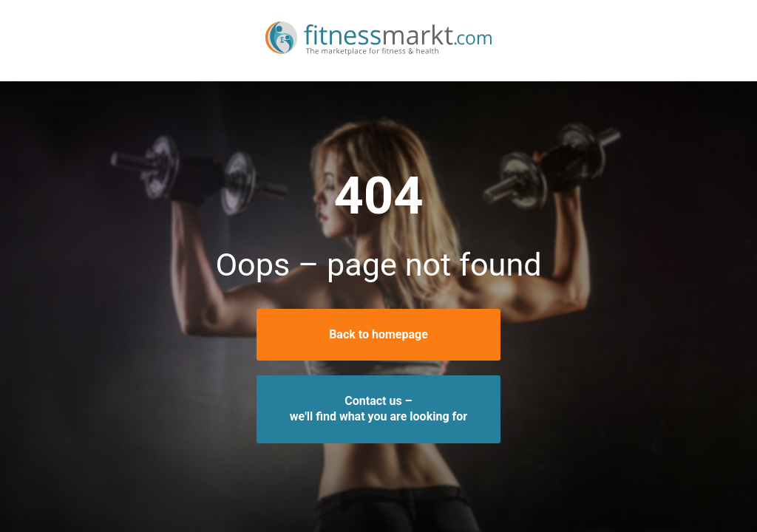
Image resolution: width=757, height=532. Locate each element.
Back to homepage (378, 334)
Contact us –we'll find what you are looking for (378, 409)
